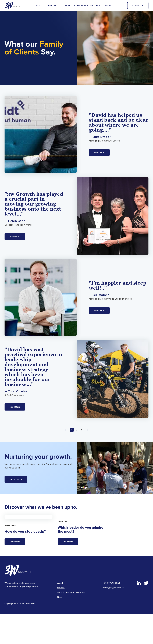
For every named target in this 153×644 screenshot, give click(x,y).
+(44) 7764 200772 (112, 613)
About (39, 6)
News (108, 6)
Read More (99, 152)
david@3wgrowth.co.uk (114, 617)
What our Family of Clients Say (83, 6)
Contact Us (138, 6)
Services (52, 6)
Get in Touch (16, 479)
